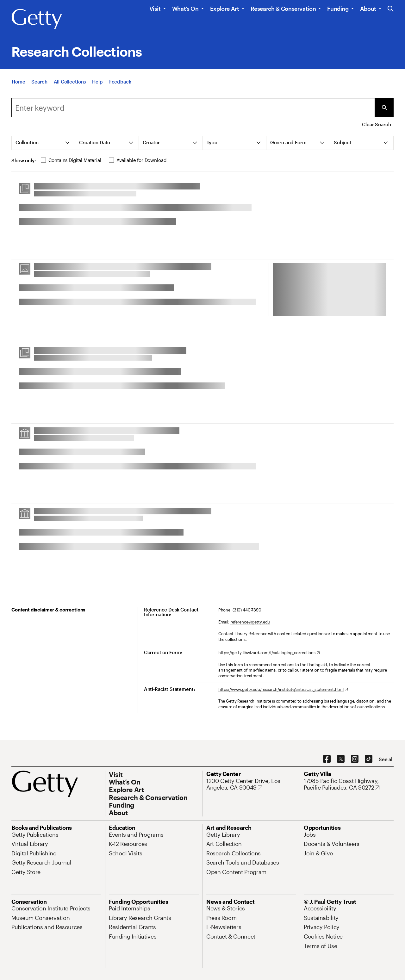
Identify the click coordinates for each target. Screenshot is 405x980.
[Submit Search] (384, 108)
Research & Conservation (283, 9)
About (368, 9)
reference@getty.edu (250, 622)
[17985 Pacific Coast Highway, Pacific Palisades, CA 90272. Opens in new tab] (349, 784)
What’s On (185, 9)
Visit (155, 9)
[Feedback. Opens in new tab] (120, 89)
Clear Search (376, 124)
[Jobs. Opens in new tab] (310, 834)
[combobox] (193, 108)
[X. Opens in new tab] (341, 759)
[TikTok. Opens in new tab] (369, 759)
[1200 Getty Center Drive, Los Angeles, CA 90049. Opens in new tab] (251, 784)
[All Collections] (70, 89)
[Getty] (37, 19)
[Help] (97, 89)
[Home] (18, 89)
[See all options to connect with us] (386, 759)
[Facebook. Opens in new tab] (327, 759)
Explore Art (225, 9)
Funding (338, 9)
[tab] (44, 143)
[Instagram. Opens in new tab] (355, 759)
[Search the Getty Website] (391, 9)
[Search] (39, 89)
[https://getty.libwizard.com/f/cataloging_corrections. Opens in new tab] (269, 653)
